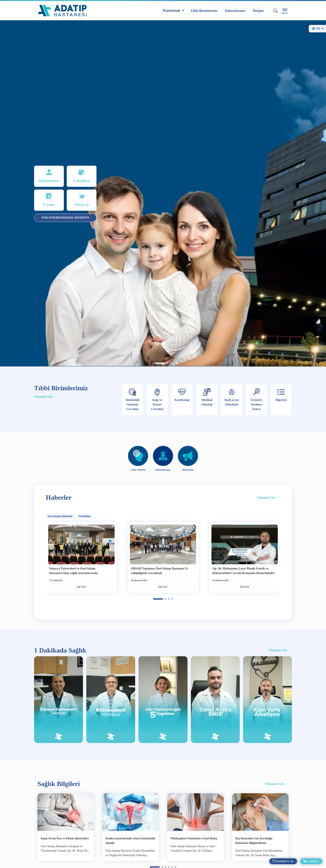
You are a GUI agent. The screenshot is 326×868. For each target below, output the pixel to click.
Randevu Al (283, 861)
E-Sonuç (311, 861)
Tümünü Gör (46, 397)
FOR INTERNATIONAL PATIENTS (65, 218)
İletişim (258, 11)
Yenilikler (85, 516)
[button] (160, 363)
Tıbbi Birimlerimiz (204, 11)
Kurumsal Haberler (60, 516)
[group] (163, 194)
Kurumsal (172, 11)
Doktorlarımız (235, 11)
